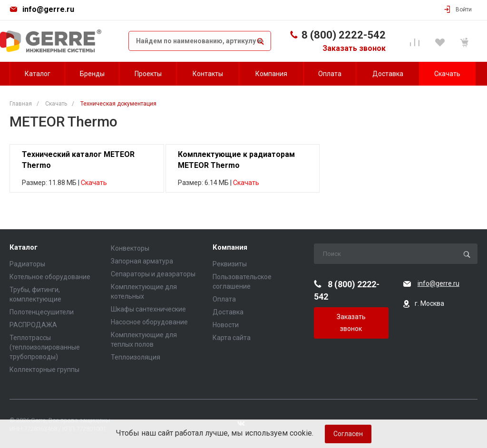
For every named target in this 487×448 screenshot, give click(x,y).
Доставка (228, 312)
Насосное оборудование (149, 322)
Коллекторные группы (44, 370)
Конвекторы (130, 248)
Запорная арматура (142, 261)
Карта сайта (232, 338)
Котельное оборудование (50, 277)
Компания (230, 248)
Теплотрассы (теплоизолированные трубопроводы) (45, 347)
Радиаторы (27, 264)
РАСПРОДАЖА (33, 325)
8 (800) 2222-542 (344, 35)
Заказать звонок (354, 48)
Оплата (224, 299)
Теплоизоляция (136, 357)
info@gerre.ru (48, 9)
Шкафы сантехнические (148, 309)
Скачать (94, 183)
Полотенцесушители (42, 312)
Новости (226, 325)
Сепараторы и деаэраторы (153, 274)
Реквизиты (230, 264)
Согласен (348, 434)
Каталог (24, 248)
